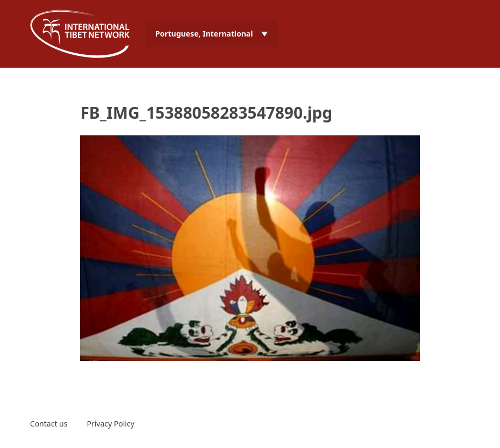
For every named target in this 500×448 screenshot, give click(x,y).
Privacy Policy (110, 424)
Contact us (49, 424)
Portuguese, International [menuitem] (204, 34)
